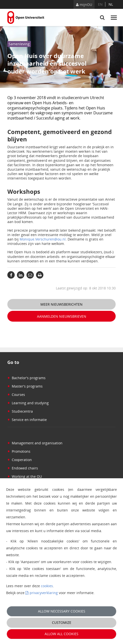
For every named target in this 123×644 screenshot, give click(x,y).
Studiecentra (20, 411)
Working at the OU (25, 476)
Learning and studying (28, 403)
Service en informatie (27, 420)
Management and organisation (35, 443)
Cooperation (20, 460)
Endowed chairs (23, 468)
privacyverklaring (44, 593)
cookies (47, 586)
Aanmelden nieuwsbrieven (62, 316)
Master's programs (25, 386)
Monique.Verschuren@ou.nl (43, 239)
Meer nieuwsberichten (61, 304)
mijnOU (84, 5)
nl (111, 4)
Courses (16, 395)
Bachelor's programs (26, 378)
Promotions (19, 451)
